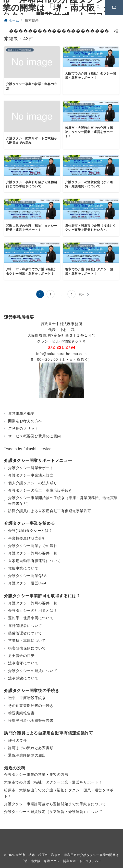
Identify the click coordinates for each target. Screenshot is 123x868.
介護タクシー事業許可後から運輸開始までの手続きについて (55, 804)
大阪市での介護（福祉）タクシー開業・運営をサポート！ (53, 782)
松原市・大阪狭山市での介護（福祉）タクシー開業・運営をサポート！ (61, 793)
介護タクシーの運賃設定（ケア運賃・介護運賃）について (53, 812)
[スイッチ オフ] (99, 8)
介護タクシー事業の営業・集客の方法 (36, 774)
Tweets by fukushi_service (28, 449)
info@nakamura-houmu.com (61, 354)
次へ (82, 294)
